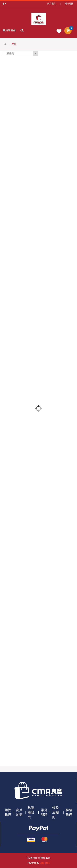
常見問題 (44, 812)
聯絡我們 (69, 812)
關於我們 (8, 812)
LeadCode (45, 863)
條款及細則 (55, 812)
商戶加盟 (19, 812)
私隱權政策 (31, 812)
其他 (14, 44)
